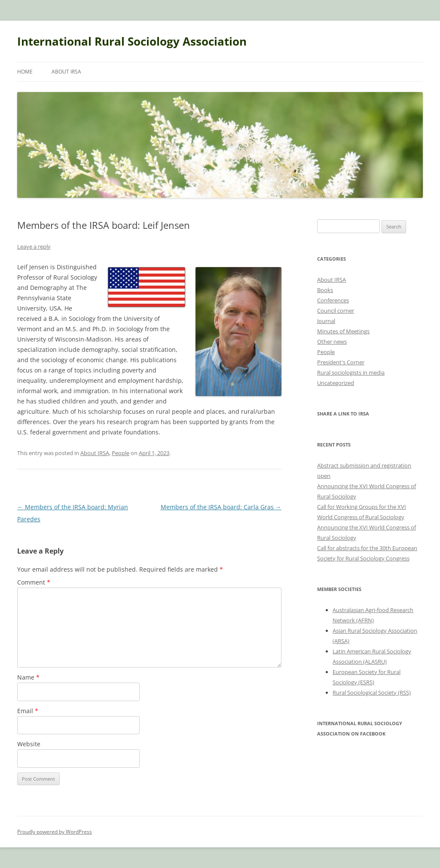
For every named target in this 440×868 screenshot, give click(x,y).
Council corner (336, 311)
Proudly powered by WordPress (55, 832)
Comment (34, 582)
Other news (332, 342)
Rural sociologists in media (351, 372)
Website (29, 744)
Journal (326, 321)
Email (28, 711)
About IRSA (66, 72)
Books (325, 290)
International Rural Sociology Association (132, 41)
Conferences (333, 300)
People (121, 453)
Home (25, 72)
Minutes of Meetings (343, 331)
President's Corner (341, 362)
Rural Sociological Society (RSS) (372, 693)
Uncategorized (336, 383)
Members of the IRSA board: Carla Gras (221, 507)
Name (28, 677)
